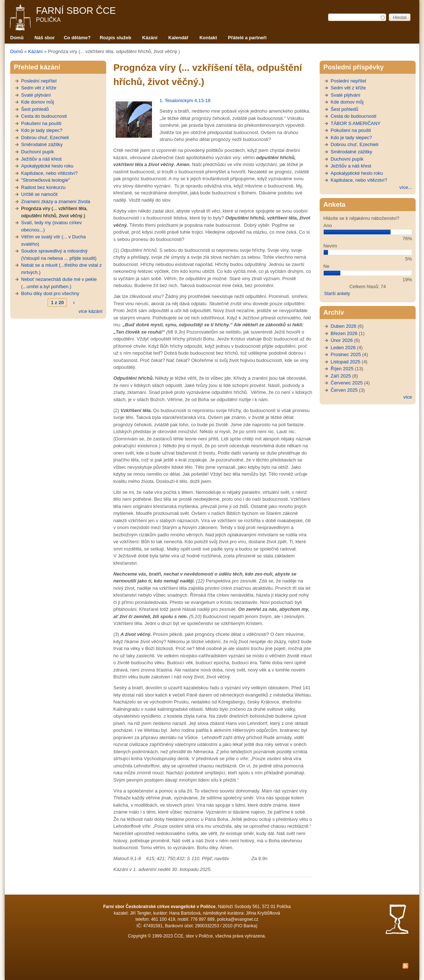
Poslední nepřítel (39, 81)
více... (406, 187)
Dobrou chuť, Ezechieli (45, 138)
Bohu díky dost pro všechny (50, 293)
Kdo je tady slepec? (42, 130)
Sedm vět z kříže (39, 88)
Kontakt (208, 38)
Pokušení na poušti (41, 123)
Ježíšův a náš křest (41, 159)
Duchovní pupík (37, 152)
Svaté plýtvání (36, 95)
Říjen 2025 (342, 369)
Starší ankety (337, 294)
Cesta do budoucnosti (44, 116)
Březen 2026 (344, 333)
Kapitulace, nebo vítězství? (49, 173)
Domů (17, 38)
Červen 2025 (344, 390)
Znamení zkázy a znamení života (56, 201)
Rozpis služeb (115, 38)
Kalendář (179, 38)
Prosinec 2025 (346, 354)
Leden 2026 (343, 348)
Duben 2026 (343, 326)
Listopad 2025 (345, 362)
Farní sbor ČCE (76, 11)
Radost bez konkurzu (43, 187)
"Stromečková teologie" (45, 180)
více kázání (91, 311)
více (408, 397)
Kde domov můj (37, 102)
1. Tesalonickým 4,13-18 (185, 100)
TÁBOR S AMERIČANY (355, 123)
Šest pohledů (35, 109)
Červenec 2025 (347, 383)
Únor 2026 (342, 340)
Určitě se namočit (39, 194)
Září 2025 (341, 376)
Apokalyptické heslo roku (47, 166)
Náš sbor (45, 38)
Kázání (150, 38)
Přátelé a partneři (247, 38)
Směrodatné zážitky (42, 144)
